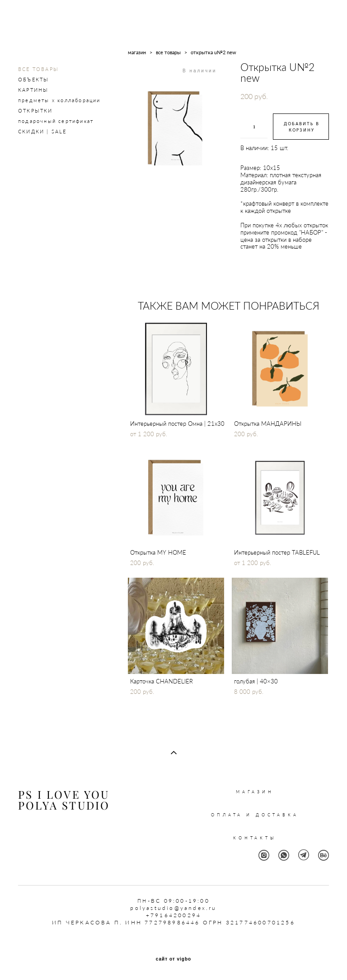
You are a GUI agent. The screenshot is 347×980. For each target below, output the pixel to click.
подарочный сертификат (56, 121)
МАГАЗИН (255, 792)
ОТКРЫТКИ (35, 111)
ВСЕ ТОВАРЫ (38, 69)
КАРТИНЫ (33, 90)
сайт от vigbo (173, 959)
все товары (168, 52)
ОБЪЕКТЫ (33, 79)
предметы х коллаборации (59, 100)
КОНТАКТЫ (255, 838)
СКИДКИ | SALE (42, 131)
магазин (137, 52)
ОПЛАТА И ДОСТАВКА (255, 815)
